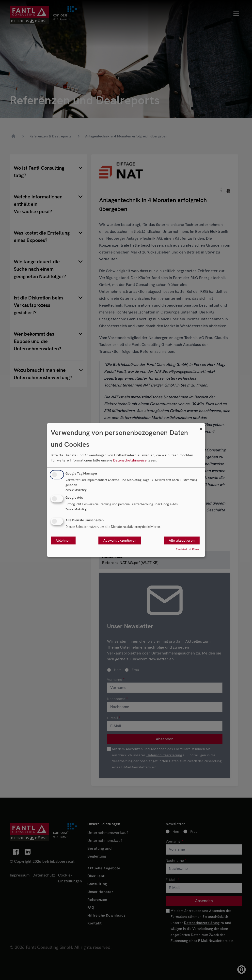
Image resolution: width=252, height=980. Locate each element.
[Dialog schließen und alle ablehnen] (201, 426)
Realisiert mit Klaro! (188, 549)
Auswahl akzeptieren (120, 541)
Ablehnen (63, 541)
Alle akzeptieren (182, 541)
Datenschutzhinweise (130, 460)
